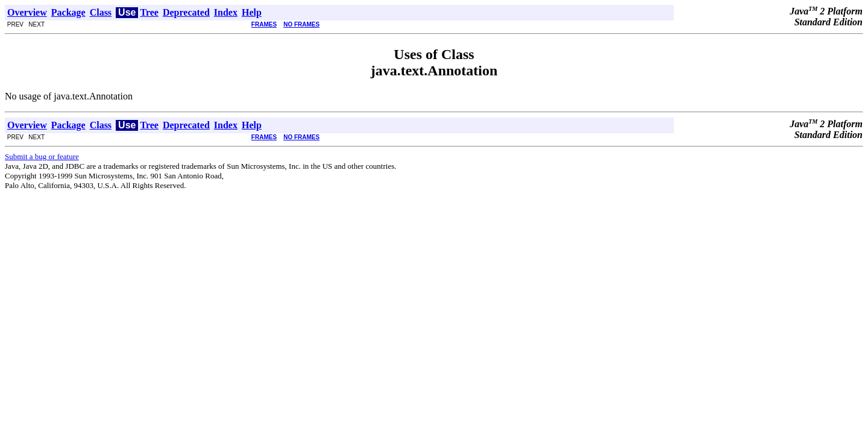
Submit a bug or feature (42, 156)
